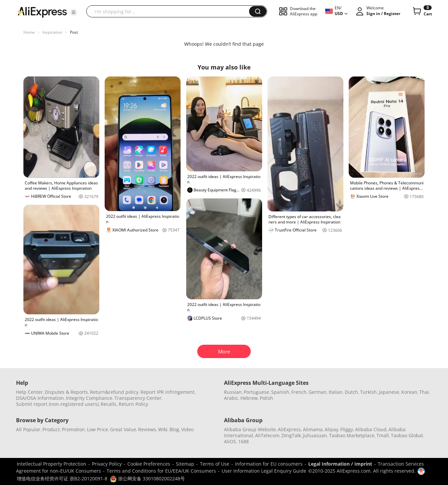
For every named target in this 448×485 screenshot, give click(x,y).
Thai (424, 392)
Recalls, (109, 404)
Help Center (29, 392)
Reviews (147, 429)
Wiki (163, 429)
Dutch (351, 392)
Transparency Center (138, 398)
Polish (266, 398)
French (299, 392)
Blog (174, 429)
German (318, 392)
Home (29, 32)
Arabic (231, 398)
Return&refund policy (114, 392)
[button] (74, 12)
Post (74, 32)
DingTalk (291, 435)
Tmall (383, 435)
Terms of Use (215, 464)
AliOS (230, 441)
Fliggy (347, 429)
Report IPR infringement (167, 392)
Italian (336, 392)
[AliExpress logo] (42, 12)
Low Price (97, 429)
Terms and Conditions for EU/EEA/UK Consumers (161, 471)
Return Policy (133, 404)
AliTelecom (267, 435)
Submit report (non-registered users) (57, 404)
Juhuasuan (315, 435)
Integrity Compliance (89, 398)
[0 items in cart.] (422, 11)
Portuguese (256, 392)
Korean (409, 392)
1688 (243, 441)
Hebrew (249, 398)
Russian (233, 392)
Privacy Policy (107, 464)
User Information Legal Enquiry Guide (264, 471)
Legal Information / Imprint (340, 464)
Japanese (389, 392)
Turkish (368, 392)
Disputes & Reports (66, 392)
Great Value (123, 429)
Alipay (331, 429)
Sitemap (185, 464)
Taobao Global (407, 435)
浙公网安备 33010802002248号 (147, 478)
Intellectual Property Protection (51, 464)
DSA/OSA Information (40, 398)
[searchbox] (170, 11)
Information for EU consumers (269, 464)
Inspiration (52, 32)
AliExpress (289, 429)
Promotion (73, 429)
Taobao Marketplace (352, 435)
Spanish (280, 392)
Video (187, 429)
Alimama (313, 429)
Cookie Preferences (149, 464)
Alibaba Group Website (250, 429)
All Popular (28, 429)
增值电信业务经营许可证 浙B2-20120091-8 (62, 478)
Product (51, 429)
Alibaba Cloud (371, 429)
